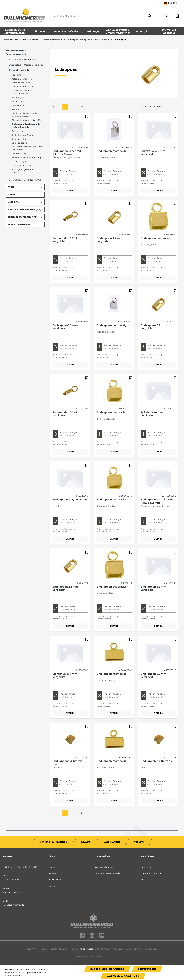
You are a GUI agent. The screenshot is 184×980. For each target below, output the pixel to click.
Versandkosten (87, 949)
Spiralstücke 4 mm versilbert (153, 414)
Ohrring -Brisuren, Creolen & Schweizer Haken (26, 115)
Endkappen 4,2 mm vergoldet (110, 240)
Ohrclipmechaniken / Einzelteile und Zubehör (27, 148)
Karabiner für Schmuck (23, 87)
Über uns (53, 867)
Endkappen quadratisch (156, 238)
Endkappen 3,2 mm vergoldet (153, 327)
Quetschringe (18, 131)
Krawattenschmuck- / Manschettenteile (22, 92)
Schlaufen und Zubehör (23, 135)
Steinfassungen (19, 162)
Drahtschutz (18, 105)
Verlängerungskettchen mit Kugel (25, 171)
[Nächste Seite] (76, 107)
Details (70, 190)
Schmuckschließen (21, 83)
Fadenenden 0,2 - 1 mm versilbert (68, 414)
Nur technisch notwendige (107, 969)
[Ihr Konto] (178, 16)
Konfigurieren (147, 969)
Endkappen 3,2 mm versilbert (153, 588)
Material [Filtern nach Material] (25, 202)
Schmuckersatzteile (19, 70)
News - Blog (55, 880)
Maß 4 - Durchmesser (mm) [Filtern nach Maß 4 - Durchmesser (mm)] (25, 210)
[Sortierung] (160, 107)
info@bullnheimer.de (13, 905)
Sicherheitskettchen (22, 166)
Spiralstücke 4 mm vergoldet (65, 675)
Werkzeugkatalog (104, 867)
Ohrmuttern (18, 102)
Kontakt (53, 886)
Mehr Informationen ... (15, 976)
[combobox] (99, 16)
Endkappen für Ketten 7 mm (157, 763)
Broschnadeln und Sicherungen (27, 158)
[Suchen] (150, 16)
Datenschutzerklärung (152, 873)
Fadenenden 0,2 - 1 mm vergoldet (68, 240)
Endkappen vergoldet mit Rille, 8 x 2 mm (158, 501)
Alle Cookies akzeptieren (123, 976)
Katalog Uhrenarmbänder (108, 873)
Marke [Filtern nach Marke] (25, 195)
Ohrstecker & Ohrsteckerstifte (27, 120)
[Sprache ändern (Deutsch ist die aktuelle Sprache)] (172, 3)
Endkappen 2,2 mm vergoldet (65, 588)
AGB (143, 880)
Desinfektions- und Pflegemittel (25, 180)
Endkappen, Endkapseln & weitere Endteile (26, 126)
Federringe (17, 75)
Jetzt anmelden (67, 174)
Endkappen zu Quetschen (70, 500)
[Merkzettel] (167, 16)
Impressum (147, 867)
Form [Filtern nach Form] (25, 187)
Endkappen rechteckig (112, 151)
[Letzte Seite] (82, 107)
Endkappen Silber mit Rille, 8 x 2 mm (67, 153)
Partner (53, 873)
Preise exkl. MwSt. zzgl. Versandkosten (64, 182)
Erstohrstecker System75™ (22, 60)
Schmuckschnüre (20, 139)
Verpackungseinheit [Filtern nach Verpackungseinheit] (25, 224)
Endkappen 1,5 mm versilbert (65, 327)
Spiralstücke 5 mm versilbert (153, 153)
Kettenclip (17, 109)
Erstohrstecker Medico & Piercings (26, 65)
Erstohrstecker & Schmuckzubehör (16, 52)
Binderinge (17, 97)
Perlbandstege (19, 154)
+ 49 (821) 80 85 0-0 (13, 892)
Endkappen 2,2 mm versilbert (153, 675)
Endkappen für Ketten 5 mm (68, 763)
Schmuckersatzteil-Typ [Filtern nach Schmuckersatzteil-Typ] (25, 217)
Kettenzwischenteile (22, 79)
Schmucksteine (19, 143)
